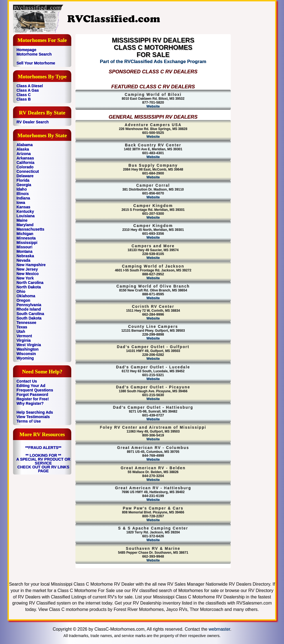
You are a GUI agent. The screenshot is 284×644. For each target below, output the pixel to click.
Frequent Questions (35, 390)
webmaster (219, 629)
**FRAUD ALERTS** (43, 448)
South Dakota (29, 318)
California (25, 163)
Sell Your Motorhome (36, 63)
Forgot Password (32, 395)
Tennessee (26, 323)
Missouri (24, 247)
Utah (21, 331)
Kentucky (25, 211)
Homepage (26, 50)
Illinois (22, 194)
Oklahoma (26, 296)
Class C (23, 95)
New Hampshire (31, 265)
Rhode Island (29, 309)
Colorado (25, 167)
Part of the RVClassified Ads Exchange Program (153, 62)
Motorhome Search (34, 54)
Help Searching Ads (35, 412)
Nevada (23, 260)
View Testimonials (33, 417)
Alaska (23, 149)
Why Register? (30, 403)
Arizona (23, 154)
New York (25, 278)
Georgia (24, 185)
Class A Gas (28, 90)
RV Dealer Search (32, 122)
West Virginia (29, 345)
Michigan (25, 234)
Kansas (23, 207)
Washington (27, 349)
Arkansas (25, 158)
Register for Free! (33, 399)
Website (153, 106)
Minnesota (26, 238)
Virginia (23, 340)
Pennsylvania (29, 305)
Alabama (24, 145)
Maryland (25, 225)
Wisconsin (26, 354)
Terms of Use (29, 421)
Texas (22, 327)
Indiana (23, 198)
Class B (23, 99)
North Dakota (29, 287)
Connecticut (28, 171)
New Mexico (27, 274)
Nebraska (25, 256)
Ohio (21, 291)
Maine (22, 220)
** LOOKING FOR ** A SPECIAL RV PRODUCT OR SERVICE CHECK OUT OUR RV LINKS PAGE (43, 463)
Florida (23, 180)
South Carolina (30, 314)
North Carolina (30, 283)
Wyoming (25, 358)
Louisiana (25, 216)
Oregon (23, 300)
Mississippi (27, 243)
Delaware (25, 176)
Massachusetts (30, 229)
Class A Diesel (30, 86)
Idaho (21, 189)
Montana (24, 251)
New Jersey (27, 269)
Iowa (21, 203)
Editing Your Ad (31, 386)
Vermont (24, 336)
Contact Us (27, 381)
